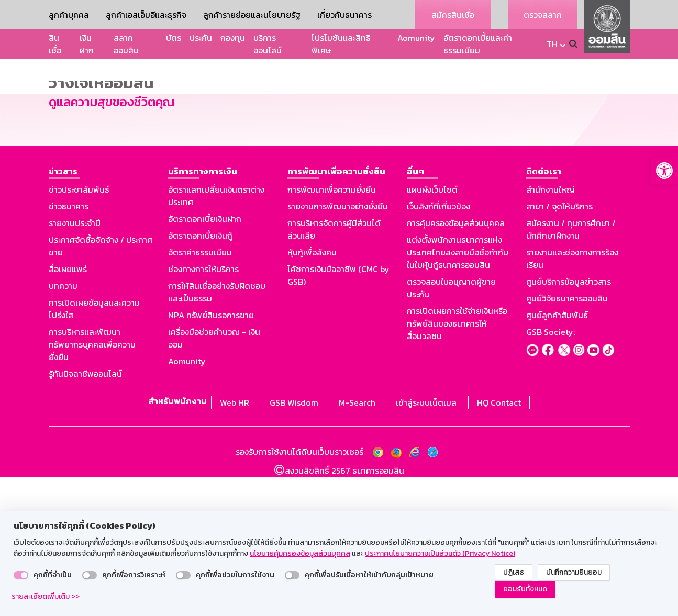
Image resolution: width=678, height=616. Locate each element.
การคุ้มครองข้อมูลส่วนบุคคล (456, 365)
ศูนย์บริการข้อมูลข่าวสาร (569, 423)
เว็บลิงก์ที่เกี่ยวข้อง (438, 348)
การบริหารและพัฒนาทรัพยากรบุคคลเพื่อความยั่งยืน (92, 486)
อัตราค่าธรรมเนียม (200, 394)
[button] (664, 171)
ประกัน (201, 38)
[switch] (21, 575)
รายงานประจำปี (75, 365)
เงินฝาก (87, 44)
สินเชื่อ (55, 44)
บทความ (63, 428)
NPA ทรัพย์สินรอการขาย (211, 457)
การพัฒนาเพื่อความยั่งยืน (332, 331)
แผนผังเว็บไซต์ (432, 331)
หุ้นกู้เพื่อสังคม (312, 394)
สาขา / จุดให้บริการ (559, 348)
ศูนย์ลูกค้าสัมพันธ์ (557, 457)
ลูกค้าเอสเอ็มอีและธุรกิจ (146, 15)
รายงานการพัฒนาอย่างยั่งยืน (338, 348)
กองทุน (233, 38)
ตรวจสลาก (543, 15)
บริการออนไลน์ (268, 44)
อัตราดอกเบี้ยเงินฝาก (205, 361)
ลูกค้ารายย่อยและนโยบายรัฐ (252, 15)
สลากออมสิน (126, 44)
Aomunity (416, 38)
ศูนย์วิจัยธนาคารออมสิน (567, 440)
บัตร (174, 38)
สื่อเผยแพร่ (68, 411)
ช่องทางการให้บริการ (203, 411)
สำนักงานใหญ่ (551, 331)
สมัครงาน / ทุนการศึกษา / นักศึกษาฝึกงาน (571, 371)
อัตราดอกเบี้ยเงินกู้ (200, 377)
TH (552, 44)
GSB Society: (551, 474)
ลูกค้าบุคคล (69, 15)
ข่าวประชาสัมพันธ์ (79, 331)
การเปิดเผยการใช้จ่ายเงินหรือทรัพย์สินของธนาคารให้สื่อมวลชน (457, 465)
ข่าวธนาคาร (69, 348)
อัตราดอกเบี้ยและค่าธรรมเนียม (478, 44)
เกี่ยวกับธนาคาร (344, 15)
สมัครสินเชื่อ (453, 15)
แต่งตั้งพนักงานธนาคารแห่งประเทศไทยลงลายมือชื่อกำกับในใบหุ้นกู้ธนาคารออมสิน (458, 394)
